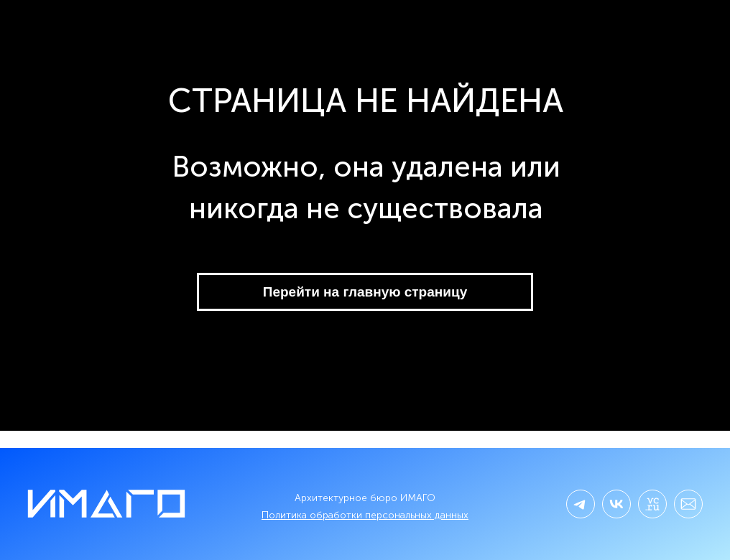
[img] (616, 504)
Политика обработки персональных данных (365, 515)
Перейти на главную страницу (365, 292)
